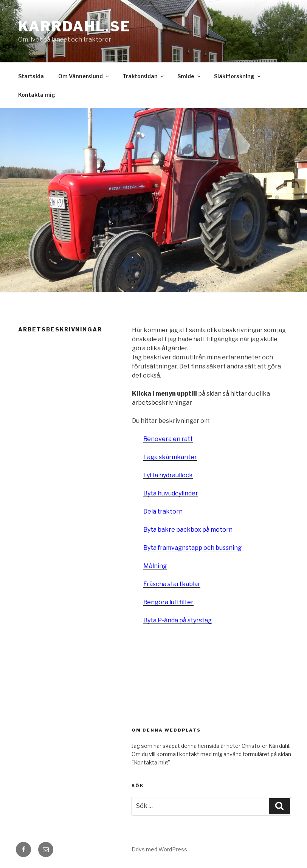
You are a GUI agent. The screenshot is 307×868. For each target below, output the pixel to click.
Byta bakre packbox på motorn (188, 530)
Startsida (31, 76)
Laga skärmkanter (170, 457)
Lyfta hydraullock (168, 475)
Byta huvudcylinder (171, 493)
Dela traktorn (163, 511)
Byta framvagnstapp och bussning (192, 548)
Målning (155, 566)
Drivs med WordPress (159, 849)
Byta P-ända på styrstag (178, 620)
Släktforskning (238, 76)
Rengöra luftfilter (168, 602)
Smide (189, 76)
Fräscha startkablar (172, 584)
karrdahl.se (74, 26)
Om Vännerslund (84, 76)
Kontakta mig (37, 95)
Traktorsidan (144, 76)
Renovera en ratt (168, 439)
